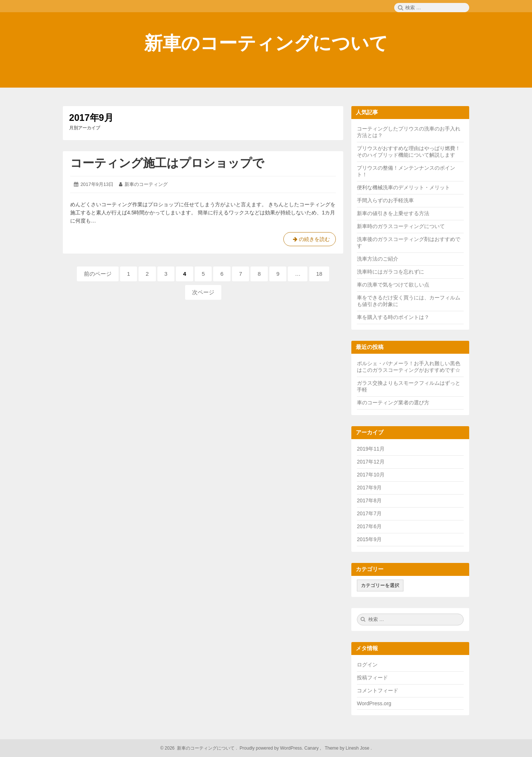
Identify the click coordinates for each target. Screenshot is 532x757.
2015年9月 (369, 539)
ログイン (367, 665)
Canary (312, 748)
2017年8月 (369, 500)
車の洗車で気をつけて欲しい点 (393, 285)
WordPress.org (374, 703)
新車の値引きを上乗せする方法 (393, 213)
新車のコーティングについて (266, 43)
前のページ (98, 274)
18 (320, 276)
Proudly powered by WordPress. (271, 748)
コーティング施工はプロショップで (167, 163)
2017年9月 (369, 488)
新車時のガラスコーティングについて (401, 226)
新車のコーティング (146, 184)
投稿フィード (372, 678)
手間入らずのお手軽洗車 (385, 200)
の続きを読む (310, 241)
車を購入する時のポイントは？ (393, 317)
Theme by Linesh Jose (348, 748)
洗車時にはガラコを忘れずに (391, 272)
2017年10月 (371, 475)
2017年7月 (369, 513)
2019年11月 (371, 449)
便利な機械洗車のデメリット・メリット (403, 187)
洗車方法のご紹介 (378, 259)
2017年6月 (369, 526)
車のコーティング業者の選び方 (393, 403)
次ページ (203, 292)
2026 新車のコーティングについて (199, 748)
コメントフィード (378, 690)
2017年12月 (371, 462)
